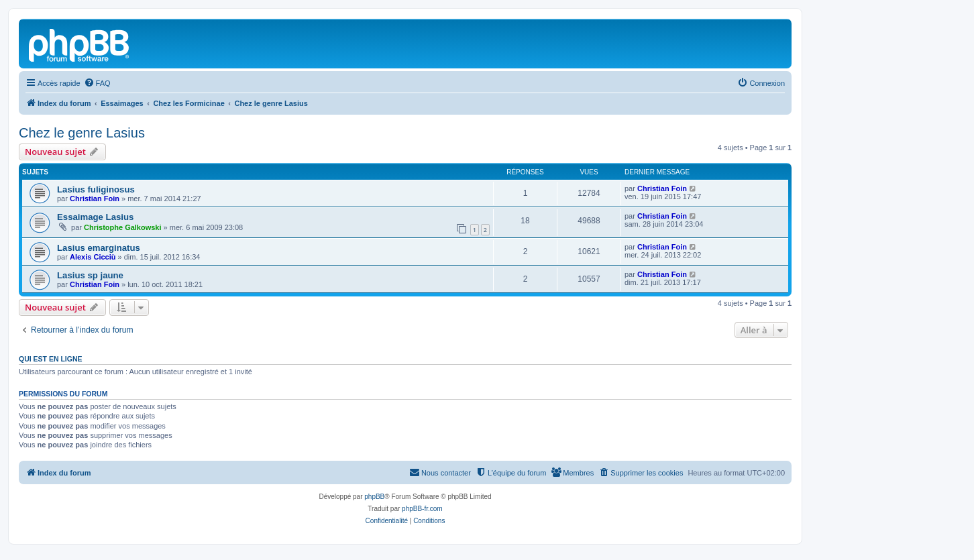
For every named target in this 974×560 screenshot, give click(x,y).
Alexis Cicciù (93, 257)
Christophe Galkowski (123, 227)
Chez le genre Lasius (82, 133)
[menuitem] (97, 83)
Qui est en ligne (51, 359)
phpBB (374, 497)
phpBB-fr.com (422, 509)
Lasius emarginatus (99, 248)
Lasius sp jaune (90, 275)
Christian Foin (95, 199)
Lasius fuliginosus (96, 189)
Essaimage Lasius (95, 217)
